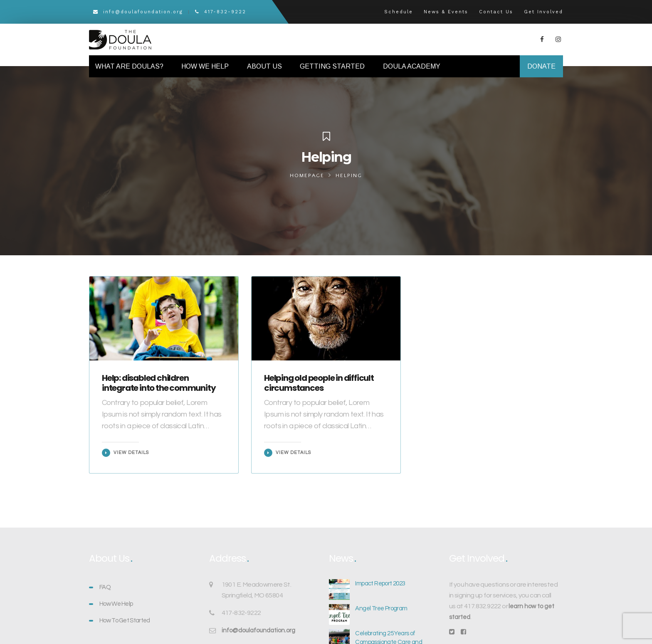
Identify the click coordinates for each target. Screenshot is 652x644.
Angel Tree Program (381, 608)
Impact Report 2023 (380, 584)
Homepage (307, 175)
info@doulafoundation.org (138, 12)
